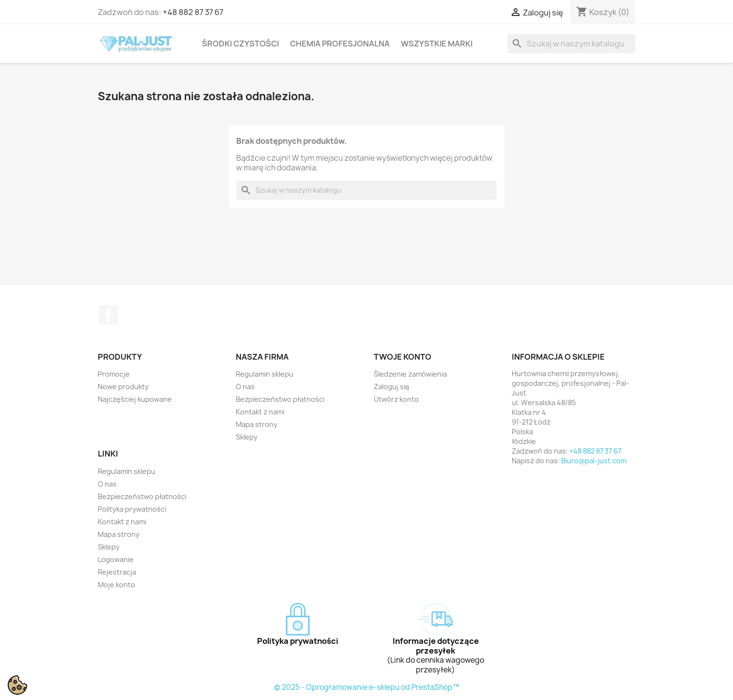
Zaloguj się (392, 387)
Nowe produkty (123, 387)
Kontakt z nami (260, 412)
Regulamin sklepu (265, 374)
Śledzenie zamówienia (410, 374)
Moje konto (116, 585)
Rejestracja (117, 572)
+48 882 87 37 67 (193, 12)
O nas (245, 387)
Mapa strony (257, 424)
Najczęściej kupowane (135, 399)
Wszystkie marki (437, 44)
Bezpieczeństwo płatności (280, 399)
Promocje (114, 374)
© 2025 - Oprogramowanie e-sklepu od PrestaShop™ (367, 687)
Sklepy (247, 437)
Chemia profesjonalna (340, 44)
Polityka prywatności (132, 509)
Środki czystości (240, 44)
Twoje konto (403, 357)
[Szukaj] (571, 44)
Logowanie (116, 559)
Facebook (108, 315)
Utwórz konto (396, 399)
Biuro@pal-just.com (594, 461)
